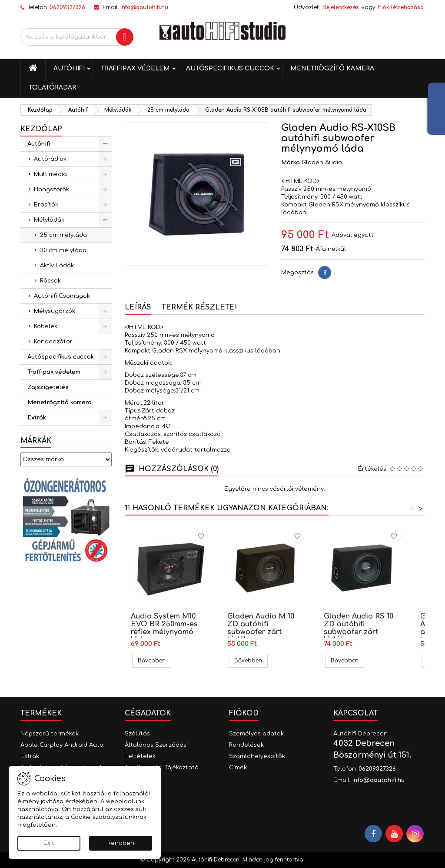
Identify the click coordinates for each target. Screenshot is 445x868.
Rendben (121, 843)
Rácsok (50, 281)
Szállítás (137, 734)
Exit (49, 843)
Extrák (37, 418)
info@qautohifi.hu (144, 7)
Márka (291, 163)
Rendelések (246, 745)
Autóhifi (69, 68)
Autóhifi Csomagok (62, 296)
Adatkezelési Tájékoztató (162, 768)
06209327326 (67, 7)
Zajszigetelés (48, 387)
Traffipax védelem (135, 68)
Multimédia (50, 174)
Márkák (36, 441)
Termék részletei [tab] (199, 307)
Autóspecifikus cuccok (230, 68)
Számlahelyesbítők (257, 756)
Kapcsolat (355, 713)
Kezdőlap (41, 129)
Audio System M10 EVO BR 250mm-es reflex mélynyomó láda (164, 628)
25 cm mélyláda (63, 235)
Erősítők (46, 205)
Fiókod (244, 713)
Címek (238, 768)
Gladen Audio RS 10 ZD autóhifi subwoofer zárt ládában (359, 628)
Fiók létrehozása (401, 7)
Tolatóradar (52, 88)
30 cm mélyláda (63, 250)
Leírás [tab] (138, 307)
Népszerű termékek (50, 734)
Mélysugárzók (55, 311)
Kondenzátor (53, 342)
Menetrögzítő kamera (332, 68)
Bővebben (154, 660)
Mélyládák (49, 220)
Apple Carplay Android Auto (62, 745)
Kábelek (46, 326)
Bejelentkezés (341, 7)
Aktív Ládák (57, 266)
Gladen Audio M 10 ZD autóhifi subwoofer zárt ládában (261, 628)
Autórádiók (50, 159)
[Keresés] (77, 37)
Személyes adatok (256, 734)
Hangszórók (51, 190)
